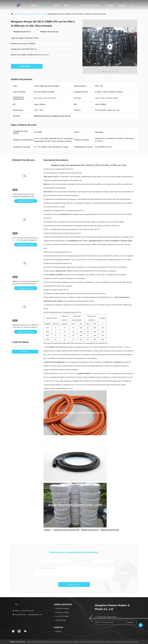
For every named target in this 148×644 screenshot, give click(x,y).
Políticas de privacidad (17, 642)
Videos (57, 5)
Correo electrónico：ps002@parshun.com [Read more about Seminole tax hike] (27, 615)
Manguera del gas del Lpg (37, 14)
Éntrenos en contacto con (90, 6)
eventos (111, 5)
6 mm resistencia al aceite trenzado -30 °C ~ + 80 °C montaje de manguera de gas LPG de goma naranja (25, 240)
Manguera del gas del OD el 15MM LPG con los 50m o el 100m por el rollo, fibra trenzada (26, 327)
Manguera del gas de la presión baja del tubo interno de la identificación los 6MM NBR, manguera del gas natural (26, 284)
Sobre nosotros (68, 6)
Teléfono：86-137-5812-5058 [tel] (23, 611)
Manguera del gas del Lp (90, 530)
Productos (45, 5)
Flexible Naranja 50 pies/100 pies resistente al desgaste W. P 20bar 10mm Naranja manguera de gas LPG (25, 197)
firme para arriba (130, 622)
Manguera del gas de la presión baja (66, 530)
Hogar (33, 5)
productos (23, 14)
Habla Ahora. (27, 66)
